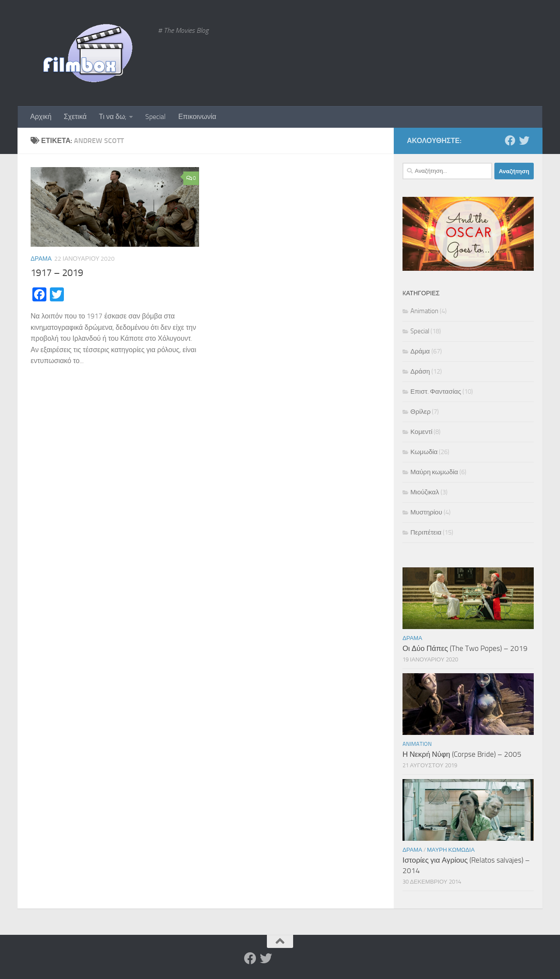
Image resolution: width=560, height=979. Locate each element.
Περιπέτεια (426, 532)
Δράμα (41, 259)
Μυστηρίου (426, 512)
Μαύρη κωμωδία (434, 472)
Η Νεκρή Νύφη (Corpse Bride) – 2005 (462, 754)
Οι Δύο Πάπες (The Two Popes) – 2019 (465, 648)
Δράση (420, 371)
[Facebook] (510, 140)
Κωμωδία (424, 452)
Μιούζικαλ (425, 492)
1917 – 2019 (57, 273)
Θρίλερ (420, 412)
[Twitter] (524, 140)
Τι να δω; (113, 117)
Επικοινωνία (197, 117)
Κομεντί (421, 432)
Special (156, 117)
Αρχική (41, 117)
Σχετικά (75, 117)
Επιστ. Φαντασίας (436, 392)
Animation (424, 311)
